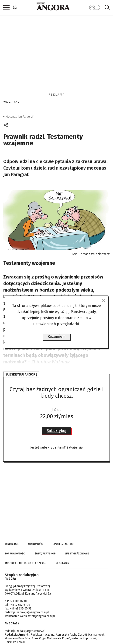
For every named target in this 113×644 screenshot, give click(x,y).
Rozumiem (56, 336)
